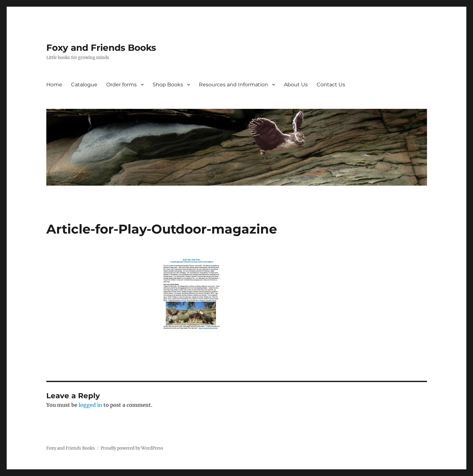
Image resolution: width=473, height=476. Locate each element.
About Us (296, 85)
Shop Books (168, 85)
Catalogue (84, 85)
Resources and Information (233, 85)
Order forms (122, 85)
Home (54, 85)
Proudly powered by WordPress (132, 448)
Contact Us (331, 85)
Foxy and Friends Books (101, 48)
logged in (90, 405)
